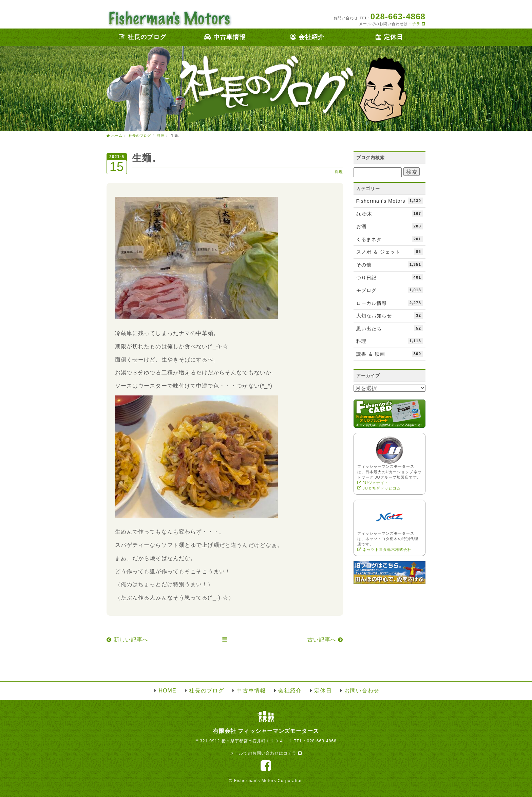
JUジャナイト (373, 483)
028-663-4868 (322, 741)
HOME (167, 691)
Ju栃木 (390, 214)
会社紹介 (307, 37)
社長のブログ (142, 37)
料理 (339, 172)
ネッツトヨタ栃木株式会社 (385, 550)
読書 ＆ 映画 (390, 354)
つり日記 (390, 277)
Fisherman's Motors (390, 201)
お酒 (390, 226)
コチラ (417, 24)
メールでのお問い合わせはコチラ (266, 753)
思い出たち (390, 328)
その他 (390, 264)
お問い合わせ (362, 691)
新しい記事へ (127, 640)
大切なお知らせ (390, 315)
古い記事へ (325, 640)
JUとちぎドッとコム (379, 488)
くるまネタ (390, 239)
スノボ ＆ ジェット (390, 252)
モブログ (390, 290)
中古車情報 (225, 37)
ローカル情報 (390, 303)
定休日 (389, 37)
